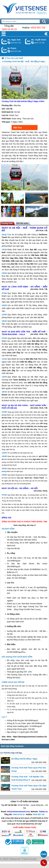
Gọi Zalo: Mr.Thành (4, 50)
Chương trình (7, 223)
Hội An (33, 469)
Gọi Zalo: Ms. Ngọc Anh (4, 41)
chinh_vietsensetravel (32, 43)
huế (10, 672)
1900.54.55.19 (9, 29)
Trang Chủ (24, 9)
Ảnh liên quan (22, 223)
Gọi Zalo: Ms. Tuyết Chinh (28, 41)
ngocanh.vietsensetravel (9, 43)
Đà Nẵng (33, 305)
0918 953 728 (38, 28)
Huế (23, 240)
